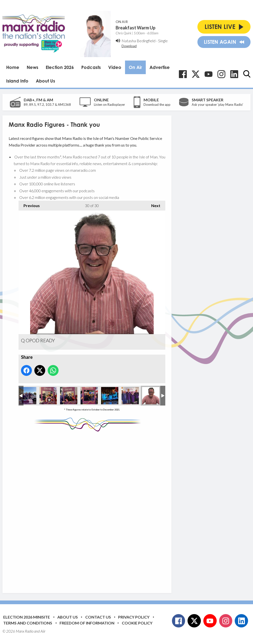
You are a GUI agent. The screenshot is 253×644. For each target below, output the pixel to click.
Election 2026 (60, 67)
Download (129, 46)
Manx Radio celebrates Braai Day (130, 396)
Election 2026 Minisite (27, 617)
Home (13, 67)
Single (163, 41)
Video (115, 67)
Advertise (160, 67)
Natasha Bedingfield (138, 41)
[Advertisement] (101, 509)
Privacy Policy (134, 617)
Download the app (157, 105)
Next (153, 204)
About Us (45, 81)
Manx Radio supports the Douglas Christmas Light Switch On (48, 396)
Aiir (43, 631)
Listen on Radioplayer (109, 105)
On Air (135, 67)
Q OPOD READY (151, 396)
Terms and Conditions (28, 623)
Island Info (17, 81)
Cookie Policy (137, 623)
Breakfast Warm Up (136, 28)
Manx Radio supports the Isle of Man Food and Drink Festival (28, 396)
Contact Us (98, 617)
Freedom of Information (87, 623)
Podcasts (91, 67)
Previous (29, 204)
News (32, 67)
